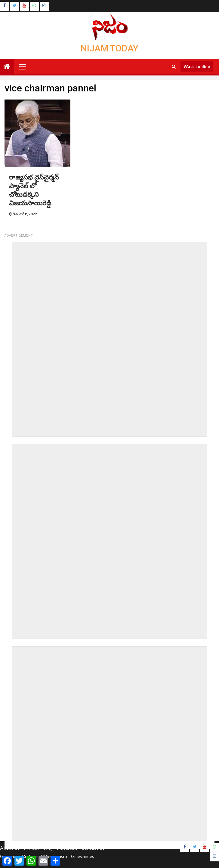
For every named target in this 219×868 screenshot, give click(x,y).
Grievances (83, 856)
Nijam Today (109, 48)
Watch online (197, 66)
